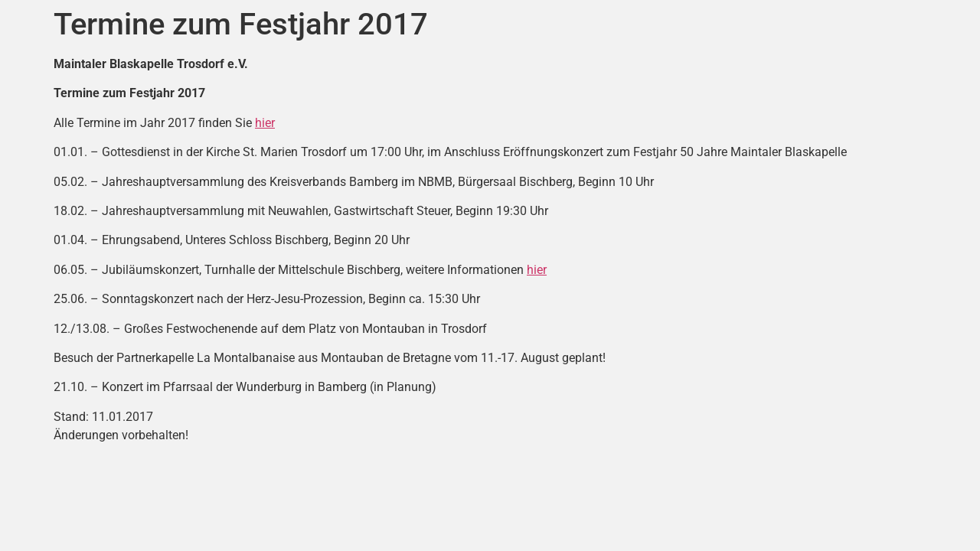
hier (265, 123)
